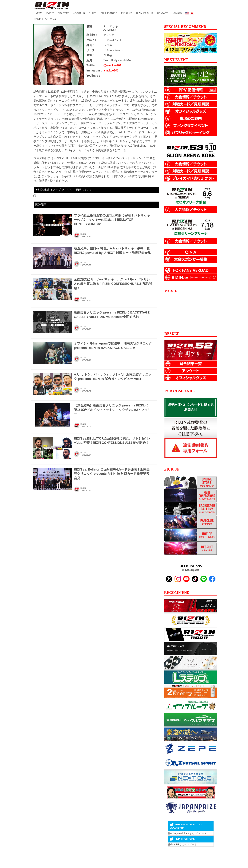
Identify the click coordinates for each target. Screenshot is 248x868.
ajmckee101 (111, 70)
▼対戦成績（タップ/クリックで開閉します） (64, 190)
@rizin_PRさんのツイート (182, 844)
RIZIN (83, 234)
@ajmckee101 (112, 65)
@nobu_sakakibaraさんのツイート (187, 833)
